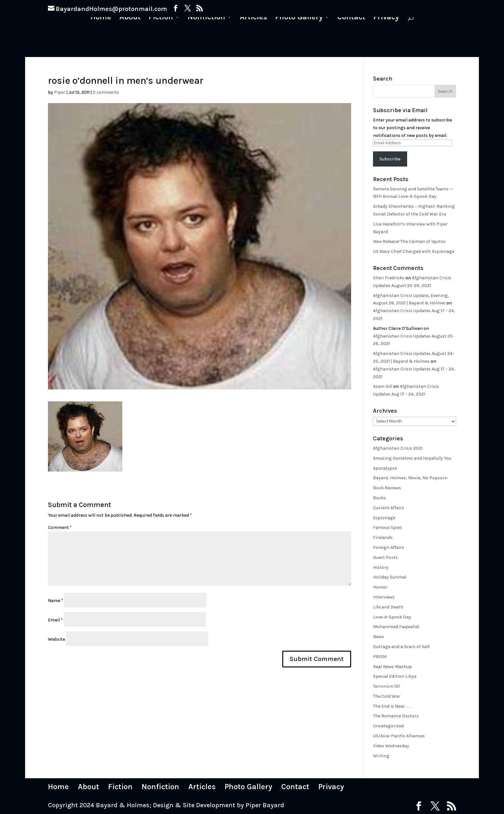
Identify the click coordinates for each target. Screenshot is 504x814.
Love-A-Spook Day (392, 617)
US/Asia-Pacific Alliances (399, 736)
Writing (381, 756)
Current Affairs (389, 508)
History (381, 567)
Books (379, 498)
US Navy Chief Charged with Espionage (414, 251)
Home (101, 18)
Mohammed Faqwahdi (396, 627)
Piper (60, 92)
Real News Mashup (392, 667)
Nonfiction (206, 18)
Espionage (384, 518)
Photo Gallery (299, 18)
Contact (351, 18)
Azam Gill (383, 386)
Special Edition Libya (395, 676)
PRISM (380, 657)
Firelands (383, 537)
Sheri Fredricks (389, 278)
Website (56, 639)
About (130, 18)
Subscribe (390, 159)
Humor (380, 587)
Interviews (384, 597)
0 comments (106, 92)
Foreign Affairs (389, 547)
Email (55, 620)
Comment (60, 527)
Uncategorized (388, 726)
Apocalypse (385, 468)
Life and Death (388, 607)
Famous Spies (387, 527)
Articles (253, 18)
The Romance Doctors (396, 716)
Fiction (161, 18)
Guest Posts (385, 557)
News (378, 637)
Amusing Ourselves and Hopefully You (412, 458)
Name (56, 601)
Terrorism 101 (386, 686)
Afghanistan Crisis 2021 (398, 448)
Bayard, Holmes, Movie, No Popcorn (410, 478)
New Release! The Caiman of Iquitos (409, 241)
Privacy (386, 18)
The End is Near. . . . (392, 706)
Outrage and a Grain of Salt (401, 647)
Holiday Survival (390, 577)
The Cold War (387, 696)
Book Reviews (387, 488)
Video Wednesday (391, 746)
